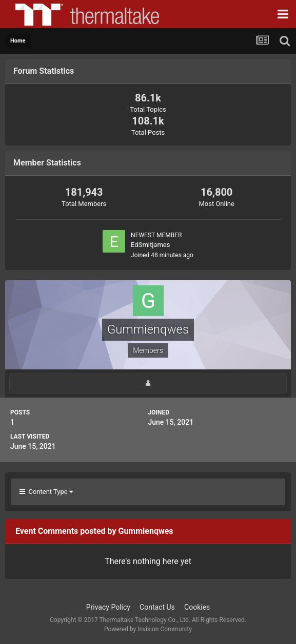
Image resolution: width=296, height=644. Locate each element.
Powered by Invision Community (148, 629)
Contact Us (157, 607)
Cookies (197, 607)
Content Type (46, 492)
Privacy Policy (108, 607)
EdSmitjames (150, 245)
